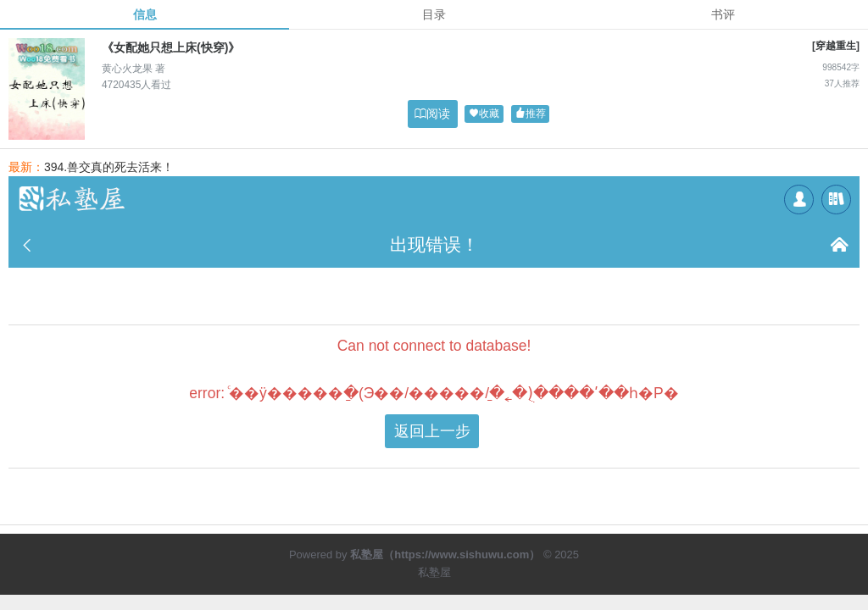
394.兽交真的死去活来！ (109, 167)
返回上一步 (432, 431)
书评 (723, 14)
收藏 (484, 114)
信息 (145, 14)
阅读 (432, 114)
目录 (434, 14)
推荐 (531, 114)
